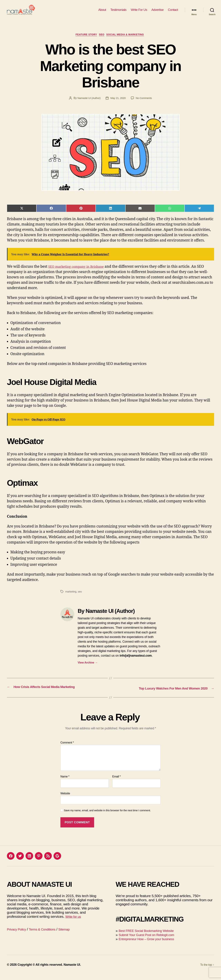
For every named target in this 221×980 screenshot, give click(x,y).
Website (65, 799)
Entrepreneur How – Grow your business (150, 944)
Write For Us (139, 12)
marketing (71, 598)
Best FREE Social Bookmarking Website (150, 936)
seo (81, 598)
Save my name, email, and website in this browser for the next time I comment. (107, 816)
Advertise (158, 12)
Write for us (74, 922)
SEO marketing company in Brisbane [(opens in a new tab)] (80, 273)
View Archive (88, 669)
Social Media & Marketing (128, 40)
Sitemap (72, 935)
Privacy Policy (18, 935)
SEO (102, 40)
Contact (173, 12)
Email (116, 782)
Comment (67, 748)
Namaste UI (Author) (88, 104)
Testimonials (118, 12)
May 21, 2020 (118, 104)
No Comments (145, 104)
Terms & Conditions (47, 935)
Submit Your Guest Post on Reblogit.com (151, 940)
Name (65, 782)
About (102, 12)
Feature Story (84, 40)
